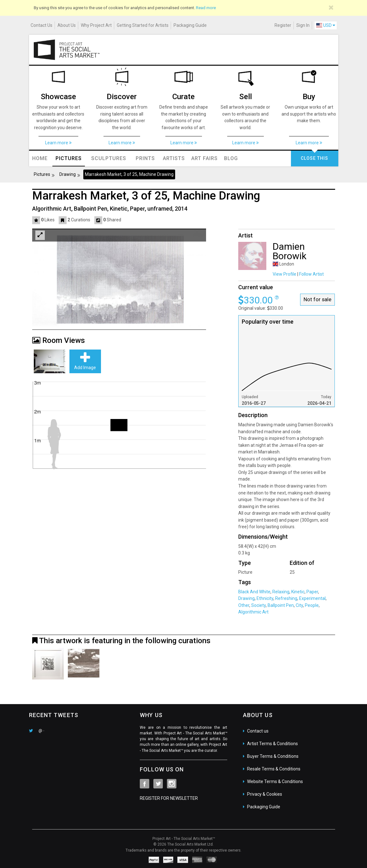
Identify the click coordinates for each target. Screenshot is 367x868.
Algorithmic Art (253, 612)
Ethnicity (264, 598)
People (311, 605)
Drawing (68, 174)
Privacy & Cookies (265, 794)
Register (283, 25)
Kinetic (297, 592)
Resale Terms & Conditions (274, 769)
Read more (206, 8)
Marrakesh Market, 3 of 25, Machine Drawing (129, 174)
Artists (174, 158)
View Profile (284, 274)
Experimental (312, 598)
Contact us (258, 731)
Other (244, 605)
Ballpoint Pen (280, 605)
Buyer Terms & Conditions (273, 756)
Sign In (303, 25)
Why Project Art (96, 25)
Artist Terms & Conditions (272, 744)
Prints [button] (145, 158)
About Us (67, 25)
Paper (312, 592)
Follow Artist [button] (311, 274)
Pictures (42, 174)
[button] (37, 220)
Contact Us (41, 25)
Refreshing (286, 598)
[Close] (331, 8)
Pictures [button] (69, 158)
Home (40, 158)
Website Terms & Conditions (275, 781)
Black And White (254, 592)
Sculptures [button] (109, 158)
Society (258, 605)
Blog (231, 158)
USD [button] (326, 25)
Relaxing (280, 592)
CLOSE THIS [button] (314, 158)
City (299, 605)
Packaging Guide (190, 25)
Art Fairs (204, 158)
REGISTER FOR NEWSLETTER (169, 798)
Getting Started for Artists (143, 25)
